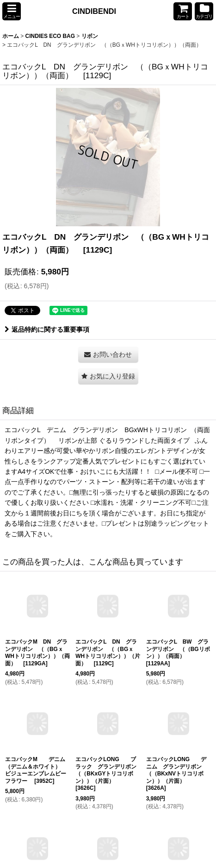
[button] (12, 11)
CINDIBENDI (94, 11)
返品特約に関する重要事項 (47, 329)
